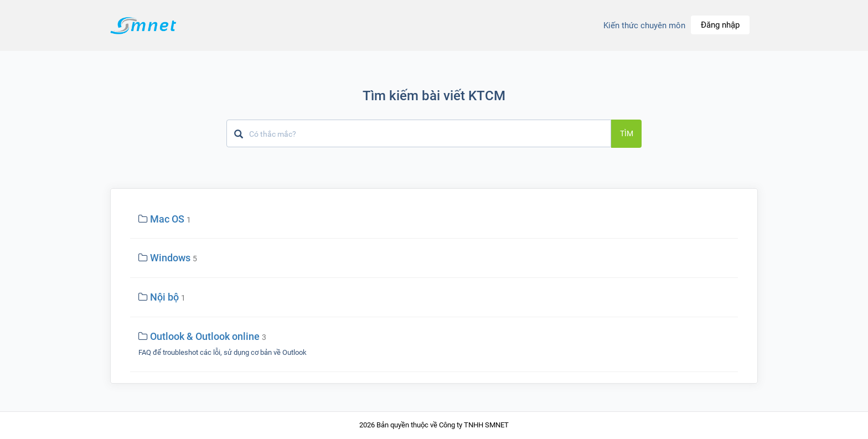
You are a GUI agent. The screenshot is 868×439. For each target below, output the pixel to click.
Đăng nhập (720, 25)
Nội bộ (164, 297)
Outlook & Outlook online (205, 336)
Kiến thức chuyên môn (644, 25)
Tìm (627, 133)
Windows (170, 258)
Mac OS (167, 219)
